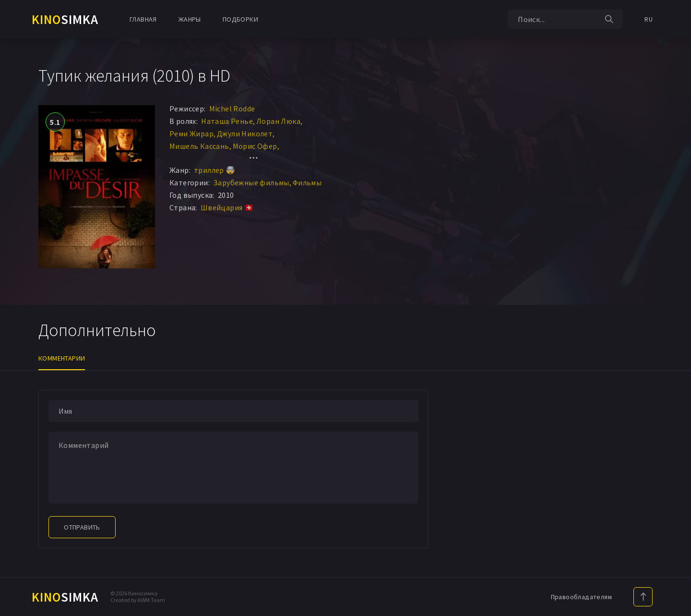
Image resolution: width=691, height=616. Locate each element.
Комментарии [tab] (62, 358)
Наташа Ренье (227, 121)
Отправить (82, 527)
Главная (143, 19)
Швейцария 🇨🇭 (227, 207)
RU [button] (649, 19)
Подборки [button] (240, 19)
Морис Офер (255, 146)
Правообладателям (581, 597)
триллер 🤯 (215, 170)
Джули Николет (245, 133)
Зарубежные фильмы (251, 182)
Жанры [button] (190, 19)
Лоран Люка (278, 121)
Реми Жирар (191, 133)
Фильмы (307, 182)
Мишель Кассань (199, 146)
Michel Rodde (232, 109)
